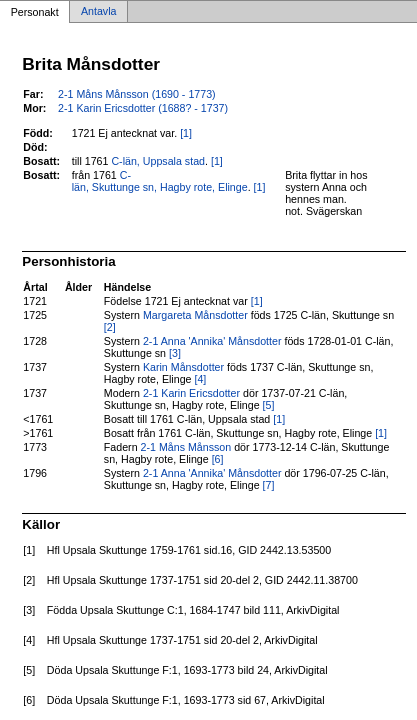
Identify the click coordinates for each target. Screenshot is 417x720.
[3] (175, 353)
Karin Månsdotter (183, 367)
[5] (269, 405)
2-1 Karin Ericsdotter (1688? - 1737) (143, 108)
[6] (218, 459)
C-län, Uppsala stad (158, 161)
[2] (110, 327)
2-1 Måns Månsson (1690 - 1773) (137, 94)
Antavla (99, 12)
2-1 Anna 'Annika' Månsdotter (212, 341)
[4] (200, 379)
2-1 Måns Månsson (186, 447)
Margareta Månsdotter (195, 315)
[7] (269, 485)
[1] (186, 133)
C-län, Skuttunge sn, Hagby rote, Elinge (160, 181)
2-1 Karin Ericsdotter (191, 393)
